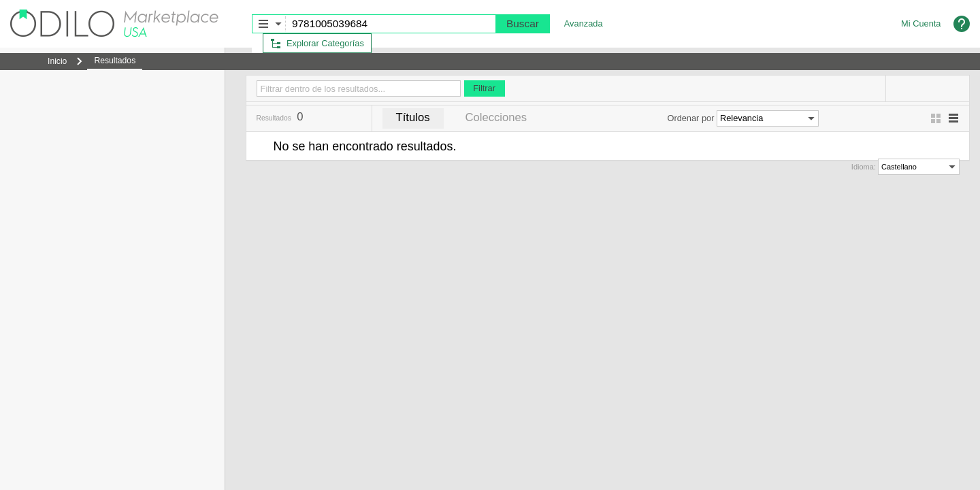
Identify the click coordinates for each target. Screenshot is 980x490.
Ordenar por (690, 118)
